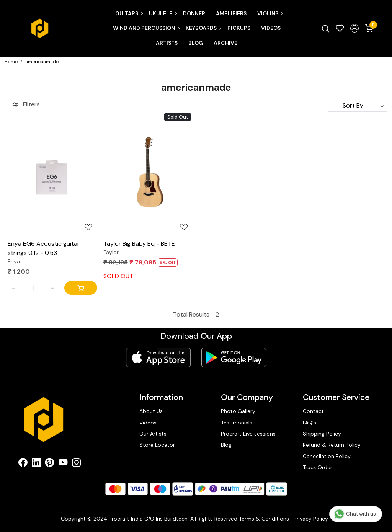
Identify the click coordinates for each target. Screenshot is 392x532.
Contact (313, 411)
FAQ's (310, 423)
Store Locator (157, 445)
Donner (194, 13)
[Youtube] (63, 464)
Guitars (129, 13)
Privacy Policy (311, 519)
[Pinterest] (50, 464)
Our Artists (153, 434)
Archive (225, 43)
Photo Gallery (238, 411)
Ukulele (163, 13)
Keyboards (203, 28)
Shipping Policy (322, 434)
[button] (354, 28)
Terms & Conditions (264, 519)
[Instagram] (76, 464)
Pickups (239, 28)
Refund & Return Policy (332, 445)
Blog (196, 43)
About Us (151, 411)
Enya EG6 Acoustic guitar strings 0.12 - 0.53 (44, 248)
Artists (167, 43)
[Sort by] (358, 106)
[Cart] (81, 288)
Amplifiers (231, 13)
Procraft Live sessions (248, 434)
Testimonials (237, 423)
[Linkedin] (36, 464)
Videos (271, 28)
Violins (270, 13)
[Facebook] (23, 464)
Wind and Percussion (146, 28)
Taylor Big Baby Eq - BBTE (139, 244)
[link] (325, 28)
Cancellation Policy (327, 456)
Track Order (318, 467)
